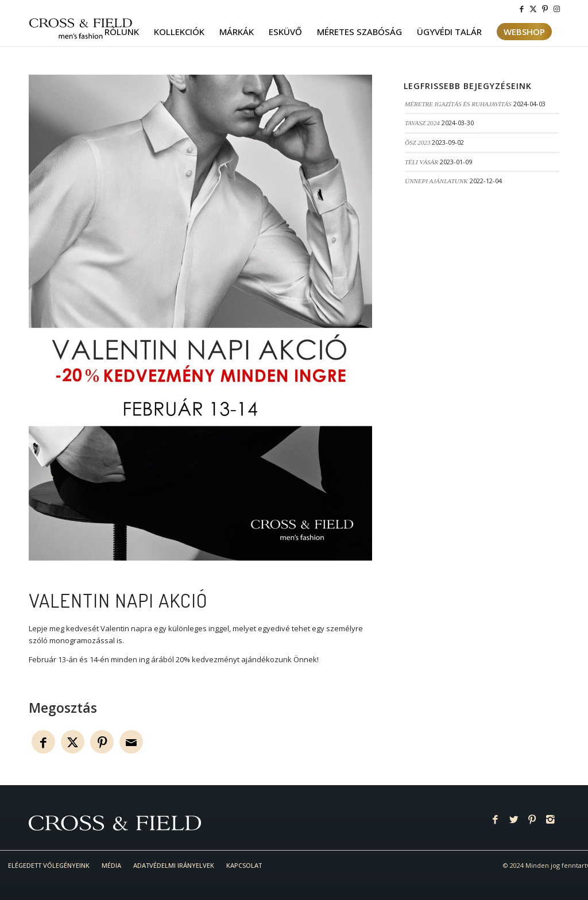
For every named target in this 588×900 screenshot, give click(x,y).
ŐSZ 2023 (418, 142)
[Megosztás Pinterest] (102, 742)
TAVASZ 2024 (422, 123)
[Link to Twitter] (533, 9)
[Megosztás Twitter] (73, 742)
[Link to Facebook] (522, 9)
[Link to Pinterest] (545, 9)
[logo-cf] (81, 32)
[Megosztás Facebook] (43, 742)
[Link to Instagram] (556, 9)
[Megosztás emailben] (131, 742)
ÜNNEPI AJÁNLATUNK (436, 181)
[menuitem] (122, 32)
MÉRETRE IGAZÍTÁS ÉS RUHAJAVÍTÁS (458, 104)
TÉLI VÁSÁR (421, 162)
